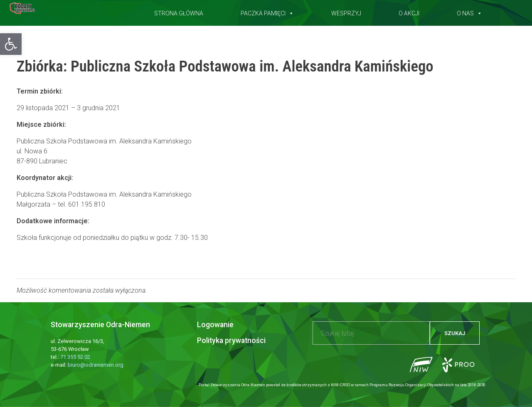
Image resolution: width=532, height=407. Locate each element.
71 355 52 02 (75, 357)
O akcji (409, 12)
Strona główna (179, 12)
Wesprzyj (346, 12)
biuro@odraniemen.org (96, 365)
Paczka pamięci (267, 12)
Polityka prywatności (231, 340)
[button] (11, 44)
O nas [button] (469, 12)
